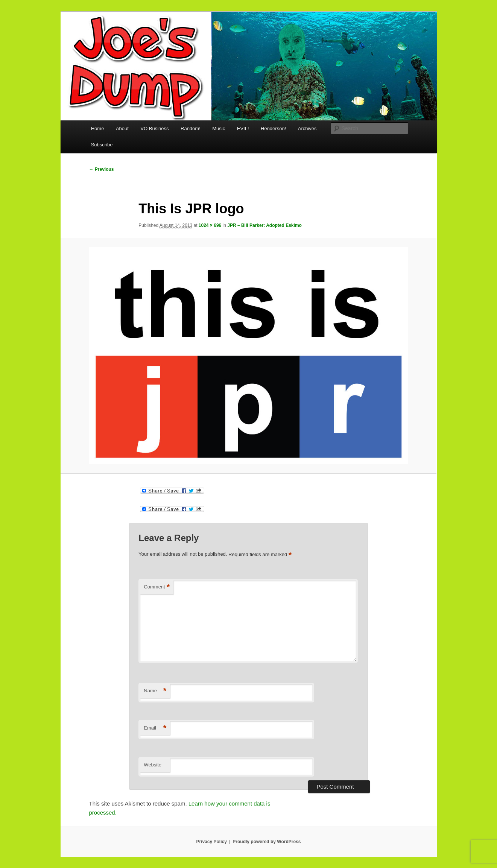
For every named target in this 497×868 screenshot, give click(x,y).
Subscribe (102, 145)
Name (155, 691)
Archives (307, 128)
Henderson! (273, 128)
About (122, 128)
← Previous (102, 169)
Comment (157, 587)
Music (219, 128)
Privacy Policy (211, 842)
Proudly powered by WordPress (267, 842)
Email (155, 728)
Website (153, 765)
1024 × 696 (210, 225)
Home (98, 128)
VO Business (154, 128)
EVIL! (243, 128)
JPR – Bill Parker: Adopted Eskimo (264, 225)
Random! (191, 128)
